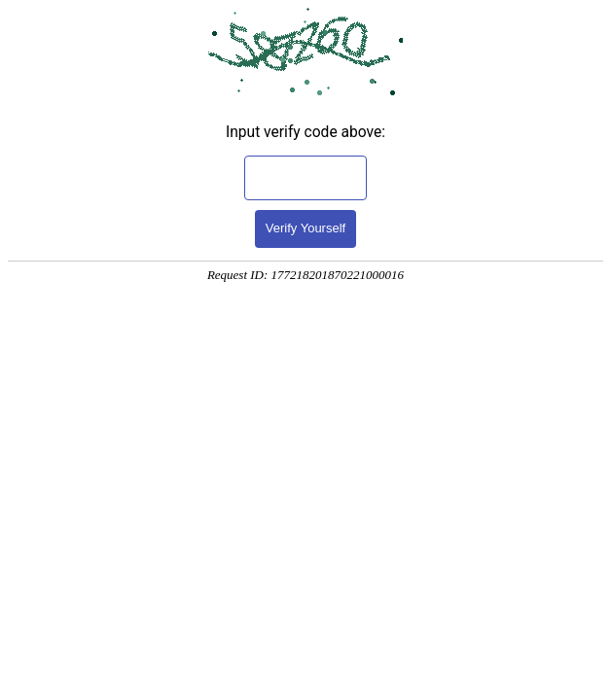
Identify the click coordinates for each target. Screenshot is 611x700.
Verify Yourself (305, 228)
